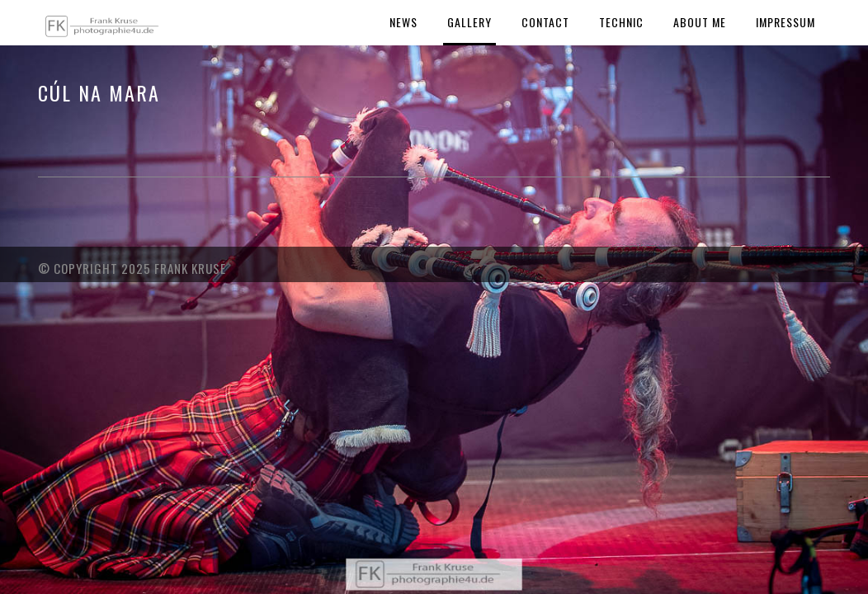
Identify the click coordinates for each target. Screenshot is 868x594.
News (403, 22)
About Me (700, 22)
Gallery (469, 22)
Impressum (785, 22)
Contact (545, 22)
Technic (621, 22)
